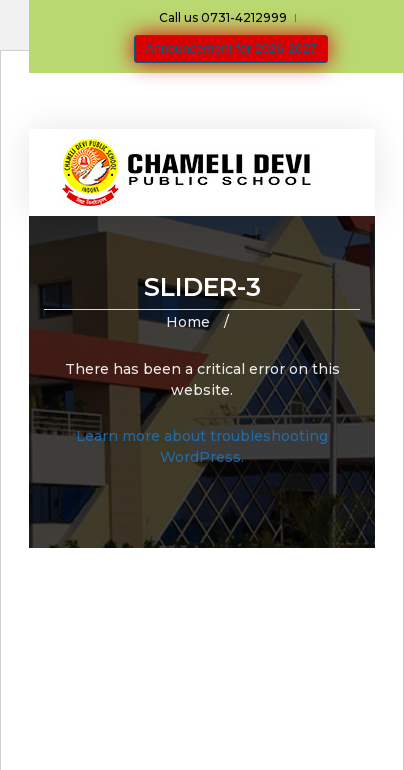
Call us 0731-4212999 (223, 17)
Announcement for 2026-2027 (231, 48)
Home (188, 322)
